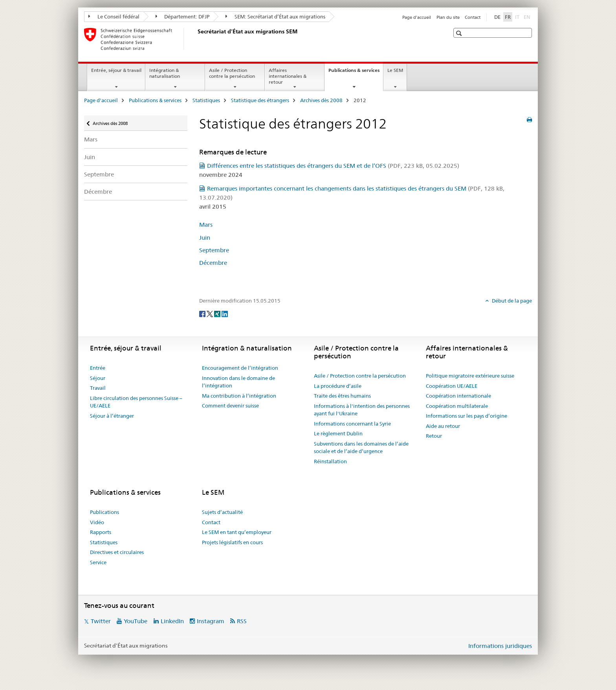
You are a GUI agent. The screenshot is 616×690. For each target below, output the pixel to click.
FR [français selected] (508, 17)
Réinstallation (330, 461)
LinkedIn (172, 621)
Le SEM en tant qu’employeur (237, 532)
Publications (104, 512)
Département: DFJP (183, 17)
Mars (91, 139)
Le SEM (395, 70)
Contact (473, 17)
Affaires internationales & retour (288, 76)
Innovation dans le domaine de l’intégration (238, 382)
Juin (90, 157)
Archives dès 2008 (321, 100)
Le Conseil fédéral (114, 17)
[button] (460, 33)
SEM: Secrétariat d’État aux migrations (275, 17)
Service (98, 562)
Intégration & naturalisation (165, 73)
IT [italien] (518, 17)
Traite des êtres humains (342, 396)
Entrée (98, 368)
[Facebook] (203, 314)
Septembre (99, 174)
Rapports (101, 532)
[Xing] (218, 314)
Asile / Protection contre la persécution (232, 73)
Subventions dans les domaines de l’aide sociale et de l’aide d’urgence (361, 448)
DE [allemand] (497, 17)
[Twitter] (210, 314)
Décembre (98, 192)
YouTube (136, 621)
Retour (434, 436)
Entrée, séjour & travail (116, 70)
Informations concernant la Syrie (352, 424)
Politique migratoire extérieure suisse (470, 376)
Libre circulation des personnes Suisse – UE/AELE (136, 402)
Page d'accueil (417, 17)
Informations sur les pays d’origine (467, 416)
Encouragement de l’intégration (240, 368)
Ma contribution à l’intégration (239, 396)
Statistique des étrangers (260, 100)
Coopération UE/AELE (452, 386)
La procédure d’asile (338, 386)
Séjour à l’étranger (112, 416)
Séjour (98, 378)
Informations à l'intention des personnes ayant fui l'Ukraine (362, 410)
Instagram (211, 621)
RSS (242, 621)
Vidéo (97, 522)
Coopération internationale (458, 396)
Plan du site (448, 17)
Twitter (101, 621)
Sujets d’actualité (222, 512)
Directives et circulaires (117, 552)
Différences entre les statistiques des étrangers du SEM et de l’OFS (333, 166)
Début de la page (511, 301)
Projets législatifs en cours (232, 542)
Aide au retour (443, 426)
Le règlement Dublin (338, 433)
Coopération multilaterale (457, 406)
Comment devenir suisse (230, 406)
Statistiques (206, 100)
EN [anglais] (528, 17)
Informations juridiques (500, 646)
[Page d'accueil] (196, 39)
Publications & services (356, 73)
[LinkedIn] (225, 314)
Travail (98, 388)
